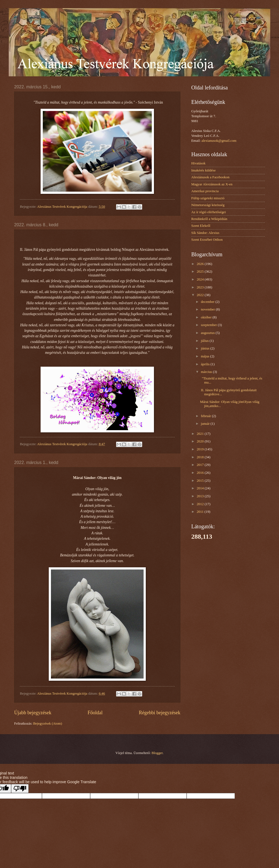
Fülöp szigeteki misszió (208, 198)
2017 (201, 465)
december (208, 302)
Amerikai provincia (205, 191)
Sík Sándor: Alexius (205, 233)
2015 (201, 481)
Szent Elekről (201, 226)
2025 (201, 272)
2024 (201, 279)
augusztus (208, 333)
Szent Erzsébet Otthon (207, 240)
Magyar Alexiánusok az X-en (212, 184)
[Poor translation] (20, 789)
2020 (201, 441)
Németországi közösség (208, 205)
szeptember (209, 325)
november (208, 309)
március (207, 372)
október (207, 317)
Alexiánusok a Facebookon (210, 177)
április (206, 364)
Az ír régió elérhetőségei (209, 212)
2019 (201, 449)
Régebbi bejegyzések (160, 713)
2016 (201, 473)
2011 (201, 512)
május (205, 356)
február (206, 416)
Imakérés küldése (204, 170)
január (206, 424)
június (206, 348)
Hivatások (198, 163)
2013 (201, 496)
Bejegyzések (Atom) (48, 724)
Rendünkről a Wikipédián (209, 219)
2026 (201, 264)
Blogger (157, 753)
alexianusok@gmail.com (219, 141)
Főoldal (95, 713)
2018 (201, 457)
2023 (201, 287)
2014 (201, 488)
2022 (201, 295)
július (205, 341)
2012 (201, 504)
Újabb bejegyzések (33, 713)
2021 (201, 434)
